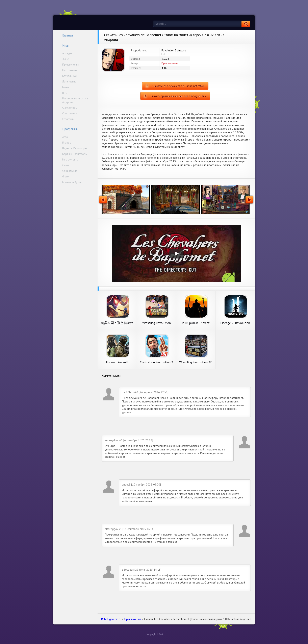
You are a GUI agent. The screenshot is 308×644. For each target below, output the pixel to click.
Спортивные (70, 113)
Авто (65, 137)
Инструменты (70, 159)
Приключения (71, 65)
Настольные (70, 70)
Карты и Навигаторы (75, 154)
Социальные (70, 171)
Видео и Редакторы (75, 148)
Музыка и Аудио (72, 182)
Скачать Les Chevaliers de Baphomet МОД (178, 86)
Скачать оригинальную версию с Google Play (178, 96)
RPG (65, 93)
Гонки (66, 87)
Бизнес (67, 143)
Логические (69, 81)
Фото (66, 176)
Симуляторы (70, 108)
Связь (66, 165)
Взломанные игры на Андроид (75, 100)
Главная (65, 35)
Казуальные (70, 76)
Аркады (67, 53)
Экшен (66, 59)
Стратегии (68, 119)
